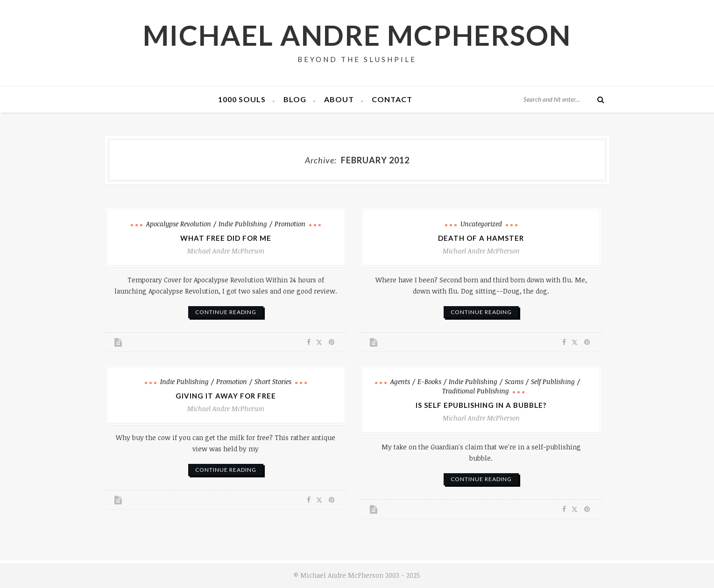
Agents (400, 381)
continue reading (226, 312)
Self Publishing (553, 381)
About (339, 99)
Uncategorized (481, 224)
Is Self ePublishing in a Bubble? (481, 405)
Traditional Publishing (476, 391)
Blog (295, 99)
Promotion (290, 224)
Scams (514, 381)
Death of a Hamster (481, 238)
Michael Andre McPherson (357, 35)
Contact (392, 99)
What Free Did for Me (226, 238)
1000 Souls (242, 99)
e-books (429, 381)
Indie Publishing (243, 224)
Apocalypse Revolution (179, 224)
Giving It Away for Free (226, 396)
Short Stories (273, 381)
